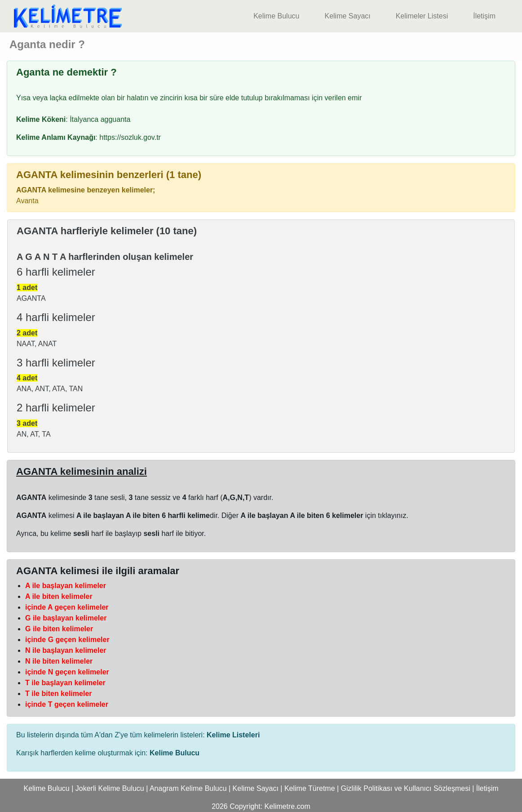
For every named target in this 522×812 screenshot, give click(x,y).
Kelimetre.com (288, 806)
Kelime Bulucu (276, 16)
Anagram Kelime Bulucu (188, 788)
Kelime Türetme (310, 788)
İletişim (484, 16)
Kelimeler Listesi (422, 16)
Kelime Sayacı (347, 16)
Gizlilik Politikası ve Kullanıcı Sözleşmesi (406, 788)
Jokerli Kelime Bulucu (110, 788)
